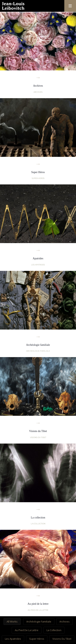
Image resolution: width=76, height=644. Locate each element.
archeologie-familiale (38, 351)
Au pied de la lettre (27, 630)
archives (38, 92)
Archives (65, 622)
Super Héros (37, 639)
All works (12, 622)
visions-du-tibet (38, 437)
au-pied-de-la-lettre (38, 610)
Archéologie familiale (39, 622)
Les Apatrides (13, 639)
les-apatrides (38, 265)
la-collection (38, 524)
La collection (54, 630)
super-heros (38, 178)
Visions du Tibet (62, 639)
